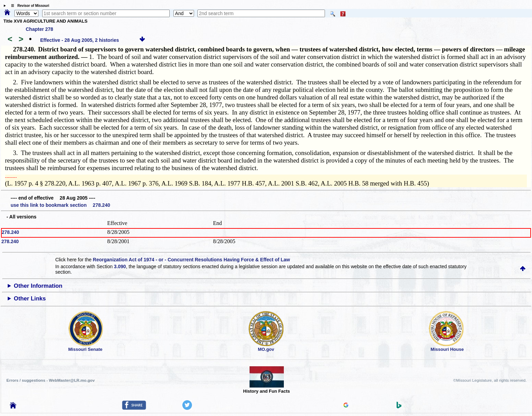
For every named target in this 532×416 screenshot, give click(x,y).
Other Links (30, 299)
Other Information (38, 286)
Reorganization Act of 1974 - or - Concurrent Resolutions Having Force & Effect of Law (191, 260)
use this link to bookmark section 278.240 (60, 205)
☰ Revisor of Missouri (28, 6)
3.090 (120, 266)
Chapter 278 (39, 29)
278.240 (10, 232)
